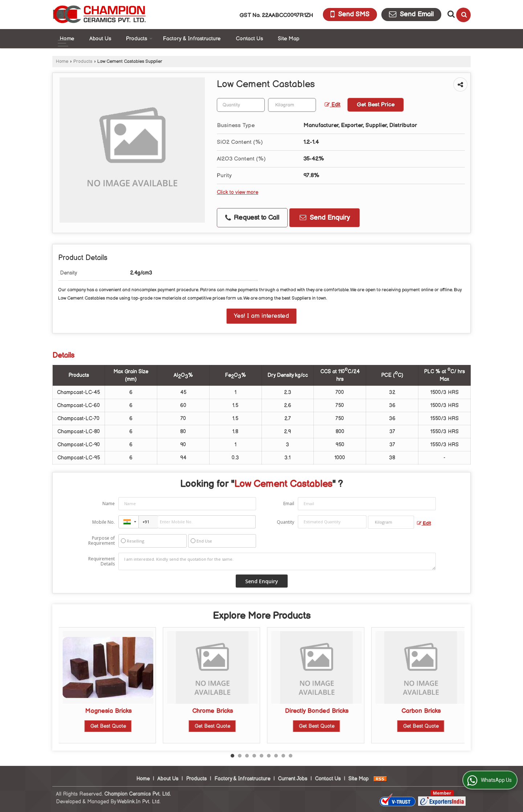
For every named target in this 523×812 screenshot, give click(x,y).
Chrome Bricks (212, 711)
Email (289, 504)
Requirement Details (102, 561)
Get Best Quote (108, 726)
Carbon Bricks (421, 711)
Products (139, 39)
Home (67, 39)
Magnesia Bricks (108, 711)
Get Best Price (376, 105)
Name (109, 504)
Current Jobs (293, 779)
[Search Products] (450, 14)
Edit (333, 105)
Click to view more (238, 192)
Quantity (285, 522)
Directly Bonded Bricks (317, 711)
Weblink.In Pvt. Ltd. (139, 802)
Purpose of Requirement (102, 541)
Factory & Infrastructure (192, 39)
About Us (100, 39)
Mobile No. (104, 522)
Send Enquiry (325, 218)
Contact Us (249, 39)
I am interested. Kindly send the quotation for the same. (277, 561)
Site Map (289, 39)
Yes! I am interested (261, 316)
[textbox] (292, 105)
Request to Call (252, 218)
